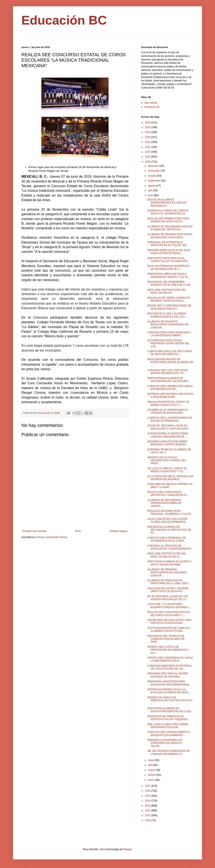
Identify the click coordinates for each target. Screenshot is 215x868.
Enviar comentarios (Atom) (52, 537)
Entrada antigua (119, 531)
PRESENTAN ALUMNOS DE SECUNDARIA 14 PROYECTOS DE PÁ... (169, 530)
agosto (152, 186)
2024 (148, 132)
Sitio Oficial (151, 103)
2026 (148, 123)
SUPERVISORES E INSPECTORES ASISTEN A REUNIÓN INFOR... (168, 435)
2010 (148, 820)
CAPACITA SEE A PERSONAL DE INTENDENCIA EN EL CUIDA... (167, 539)
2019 (148, 157)
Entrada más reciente (34, 531)
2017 (148, 786)
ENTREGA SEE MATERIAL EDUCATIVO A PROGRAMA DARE (170, 395)
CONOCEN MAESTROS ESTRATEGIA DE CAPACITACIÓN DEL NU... (169, 667)
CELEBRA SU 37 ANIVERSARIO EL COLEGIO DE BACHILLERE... (168, 411)
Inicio (78, 531)
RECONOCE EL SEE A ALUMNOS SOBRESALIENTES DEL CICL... (167, 315)
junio (151, 195)
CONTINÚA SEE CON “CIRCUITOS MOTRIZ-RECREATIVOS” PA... (168, 372)
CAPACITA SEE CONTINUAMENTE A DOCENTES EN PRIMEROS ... (169, 734)
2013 (148, 806)
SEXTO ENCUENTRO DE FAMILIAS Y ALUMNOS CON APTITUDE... (169, 629)
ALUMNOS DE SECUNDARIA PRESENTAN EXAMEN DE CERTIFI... (164, 503)
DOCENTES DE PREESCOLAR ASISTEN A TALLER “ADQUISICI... (169, 718)
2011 (148, 815)
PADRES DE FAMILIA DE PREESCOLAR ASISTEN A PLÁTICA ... (170, 701)
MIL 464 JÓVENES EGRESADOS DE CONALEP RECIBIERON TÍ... (169, 752)
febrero (152, 775)
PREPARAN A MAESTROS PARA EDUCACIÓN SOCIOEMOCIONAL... (170, 683)
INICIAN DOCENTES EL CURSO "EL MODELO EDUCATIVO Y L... (168, 403)
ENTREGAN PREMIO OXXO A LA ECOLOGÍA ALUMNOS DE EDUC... (169, 691)
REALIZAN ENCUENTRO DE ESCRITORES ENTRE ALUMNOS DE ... (170, 362)
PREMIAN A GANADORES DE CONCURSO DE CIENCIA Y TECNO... (165, 743)
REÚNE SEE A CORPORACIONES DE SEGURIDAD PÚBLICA (169, 307)
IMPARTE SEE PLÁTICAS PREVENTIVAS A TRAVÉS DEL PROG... (167, 461)
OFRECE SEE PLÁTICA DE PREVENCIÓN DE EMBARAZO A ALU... (168, 650)
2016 (148, 791)
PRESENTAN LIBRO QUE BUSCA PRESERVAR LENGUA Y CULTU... (169, 275)
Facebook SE (152, 107)
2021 (148, 147)
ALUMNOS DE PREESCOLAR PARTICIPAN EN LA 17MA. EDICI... (169, 582)
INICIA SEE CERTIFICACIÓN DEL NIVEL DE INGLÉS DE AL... (167, 555)
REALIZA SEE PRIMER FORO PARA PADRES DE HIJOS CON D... (168, 220)
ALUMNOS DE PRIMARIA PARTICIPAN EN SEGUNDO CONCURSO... (170, 236)
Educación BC (64, 20)
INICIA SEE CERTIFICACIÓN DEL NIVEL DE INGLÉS (167, 291)
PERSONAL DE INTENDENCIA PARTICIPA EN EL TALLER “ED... (168, 244)
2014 (148, 801)
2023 (148, 137)
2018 (148, 162)
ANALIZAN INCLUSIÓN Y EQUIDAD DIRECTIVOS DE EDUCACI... (168, 590)
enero (152, 780)
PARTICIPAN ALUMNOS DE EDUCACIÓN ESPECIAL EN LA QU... (170, 710)
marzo (152, 770)
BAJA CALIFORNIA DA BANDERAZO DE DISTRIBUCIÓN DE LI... (168, 267)
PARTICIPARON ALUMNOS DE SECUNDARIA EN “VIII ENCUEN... (169, 380)
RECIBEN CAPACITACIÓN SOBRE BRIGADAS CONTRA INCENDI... (168, 443)
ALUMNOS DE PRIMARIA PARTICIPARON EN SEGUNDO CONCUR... (167, 573)
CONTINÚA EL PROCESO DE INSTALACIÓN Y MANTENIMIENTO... (170, 547)
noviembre (154, 171)
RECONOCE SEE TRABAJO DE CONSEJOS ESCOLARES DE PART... (166, 639)
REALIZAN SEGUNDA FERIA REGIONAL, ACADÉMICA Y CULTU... (170, 512)
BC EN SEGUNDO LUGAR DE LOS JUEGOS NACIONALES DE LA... (168, 598)
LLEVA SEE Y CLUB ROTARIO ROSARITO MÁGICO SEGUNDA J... (170, 606)
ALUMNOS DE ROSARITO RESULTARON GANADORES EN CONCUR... (168, 325)
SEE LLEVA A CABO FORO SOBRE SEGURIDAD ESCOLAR (168, 726)
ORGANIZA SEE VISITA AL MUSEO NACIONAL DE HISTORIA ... (168, 675)
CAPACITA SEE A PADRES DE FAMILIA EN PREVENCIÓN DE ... (170, 388)
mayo (151, 760)
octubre (153, 176)
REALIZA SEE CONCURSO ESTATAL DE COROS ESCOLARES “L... (169, 614)
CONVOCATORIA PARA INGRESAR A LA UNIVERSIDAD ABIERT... (169, 334)
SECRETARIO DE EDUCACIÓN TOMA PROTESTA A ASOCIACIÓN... (169, 622)
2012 (148, 811)
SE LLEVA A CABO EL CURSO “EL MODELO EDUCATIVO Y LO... (167, 470)
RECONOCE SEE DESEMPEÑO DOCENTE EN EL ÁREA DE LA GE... (170, 283)
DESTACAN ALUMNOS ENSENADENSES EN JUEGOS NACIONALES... (167, 203)
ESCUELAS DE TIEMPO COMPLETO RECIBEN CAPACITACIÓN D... (169, 299)
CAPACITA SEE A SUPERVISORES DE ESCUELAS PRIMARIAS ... (170, 419)
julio (151, 190)
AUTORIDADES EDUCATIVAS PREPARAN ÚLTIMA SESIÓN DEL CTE (168, 343)
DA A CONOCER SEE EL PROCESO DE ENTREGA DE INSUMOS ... (170, 478)
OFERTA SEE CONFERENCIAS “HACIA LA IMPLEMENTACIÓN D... (170, 659)
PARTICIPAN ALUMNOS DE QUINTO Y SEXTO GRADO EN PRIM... (170, 563)
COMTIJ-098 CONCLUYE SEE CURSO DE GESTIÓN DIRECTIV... (170, 353)
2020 (148, 152)
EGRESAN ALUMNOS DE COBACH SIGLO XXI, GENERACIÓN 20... (168, 212)
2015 (148, 796)
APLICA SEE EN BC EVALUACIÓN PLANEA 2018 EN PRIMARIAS (167, 520)
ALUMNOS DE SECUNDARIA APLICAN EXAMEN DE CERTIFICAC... (170, 228)
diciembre (154, 166)
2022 (148, 142)
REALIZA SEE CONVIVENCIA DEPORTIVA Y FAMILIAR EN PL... (168, 494)
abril (151, 765)
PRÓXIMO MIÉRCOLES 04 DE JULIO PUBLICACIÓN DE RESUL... (169, 252)
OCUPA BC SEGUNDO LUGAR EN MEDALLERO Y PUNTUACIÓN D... (169, 427)
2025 (148, 127)
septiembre (155, 181)
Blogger (128, 849)
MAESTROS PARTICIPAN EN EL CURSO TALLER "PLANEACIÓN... (168, 260)
